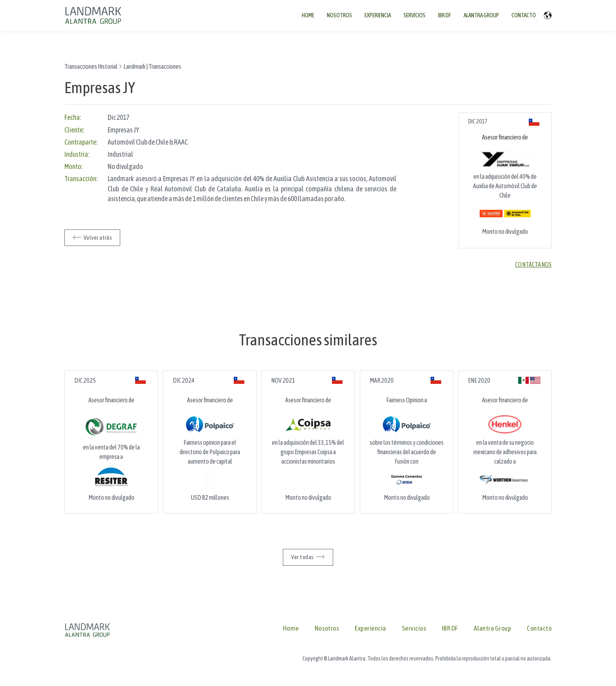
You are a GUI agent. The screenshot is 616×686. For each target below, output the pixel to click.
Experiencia (370, 628)
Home (291, 628)
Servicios (414, 628)
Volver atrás (98, 238)
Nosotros (327, 628)
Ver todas (302, 557)
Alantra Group (492, 628)
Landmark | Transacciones (152, 66)
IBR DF (450, 628)
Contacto (539, 628)
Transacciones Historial (91, 66)
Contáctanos (533, 264)
